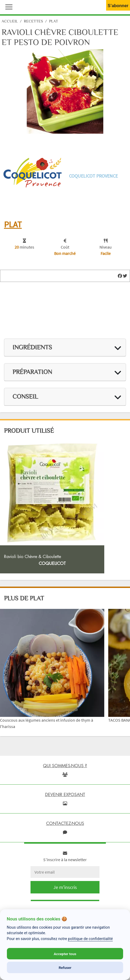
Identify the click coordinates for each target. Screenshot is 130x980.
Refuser (65, 968)
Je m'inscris (65, 887)
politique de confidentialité (90, 939)
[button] (8, 6)
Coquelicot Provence (93, 176)
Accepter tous (65, 954)
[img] (120, 276)
